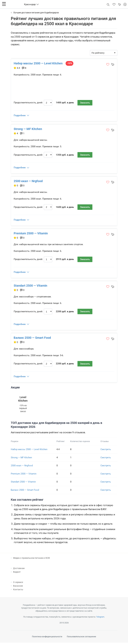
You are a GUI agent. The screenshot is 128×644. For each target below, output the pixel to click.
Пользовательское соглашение (81, 638)
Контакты (18, 591)
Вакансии (18, 587)
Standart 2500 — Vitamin (31, 286)
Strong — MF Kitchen (28, 129)
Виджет (17, 573)
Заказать (85, 103)
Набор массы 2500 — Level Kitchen (38, 63)
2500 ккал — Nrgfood (28, 181)
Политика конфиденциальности (47, 638)
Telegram (100, 618)
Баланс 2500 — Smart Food (33, 339)
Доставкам (19, 569)
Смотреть (106, 451)
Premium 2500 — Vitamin (31, 234)
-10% (70, 63)
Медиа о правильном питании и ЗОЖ (32, 559)
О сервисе (18, 583)
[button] (4, 4)
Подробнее (20, 115)
